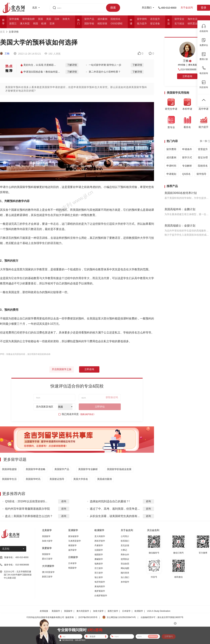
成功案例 (102, 19)
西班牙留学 (100, 541)
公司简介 (125, 536)
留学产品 (89, 19)
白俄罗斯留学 (101, 596)
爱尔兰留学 (47, 559)
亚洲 (52, 23)
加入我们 (125, 577)
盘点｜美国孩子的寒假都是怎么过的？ (29, 516)
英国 (40, 19)
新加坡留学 (73, 536)
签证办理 (203, 157)
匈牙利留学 (100, 582)
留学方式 (187, 157)
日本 (57, 19)
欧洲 (44, 23)
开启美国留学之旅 (62, 369)
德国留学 (99, 555)
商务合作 (125, 555)
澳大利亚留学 (48, 572)
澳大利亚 (25, 23)
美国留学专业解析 (88, 469)
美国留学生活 (9, 479)
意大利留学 (100, 536)
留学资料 (142, 19)
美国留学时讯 (33, 479)
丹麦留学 (99, 545)
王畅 (5, 53)
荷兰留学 (99, 573)
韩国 (36, 23)
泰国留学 (72, 545)
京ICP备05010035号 (88, 617)
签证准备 (155, 23)
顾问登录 (125, 573)
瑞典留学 (99, 564)
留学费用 (171, 149)
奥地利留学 (100, 586)
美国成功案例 (104, 479)
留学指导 (201, 174)
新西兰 (13, 23)
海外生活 (192, 19)
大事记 (124, 550)
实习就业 (179, 23)
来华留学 (125, 582)
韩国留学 (72, 568)
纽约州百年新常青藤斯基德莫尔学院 (27, 509)
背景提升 (203, 149)
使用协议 (125, 559)
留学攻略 (14, 19)
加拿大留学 (47, 541)
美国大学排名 (81, 479)
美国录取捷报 (9, 469)
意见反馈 (125, 545)
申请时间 (171, 166)
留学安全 (179, 19)
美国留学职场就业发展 (119, 469)
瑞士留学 (99, 577)
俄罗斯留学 (100, 591)
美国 (49, 19)
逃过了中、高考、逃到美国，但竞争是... (115, 509)
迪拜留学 (72, 550)
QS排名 (186, 174)
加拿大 (66, 19)
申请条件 (187, 149)
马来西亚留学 (75, 541)
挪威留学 (99, 559)
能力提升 (142, 23)
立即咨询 (89, 369)
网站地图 (125, 568)
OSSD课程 (117, 23)
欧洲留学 (139, 611)
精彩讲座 (102, 23)
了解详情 (72, 65)
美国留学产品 (62, 469)
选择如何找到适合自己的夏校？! (110, 501)
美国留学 (46, 536)
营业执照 (125, 564)
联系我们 (125, 541)
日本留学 (72, 563)
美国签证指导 (57, 479)
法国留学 (99, 550)
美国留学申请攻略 (36, 469)
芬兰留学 (99, 568)
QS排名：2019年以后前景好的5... (26, 501)
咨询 (64, 501)
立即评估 (100, 407)
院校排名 (115, 19)
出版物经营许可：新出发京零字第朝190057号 (162, 617)
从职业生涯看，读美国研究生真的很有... (115, 516)
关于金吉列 (187, 8)
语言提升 (155, 19)
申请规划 (171, 174)
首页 (2, 32)
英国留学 (46, 554)
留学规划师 (29, 19)
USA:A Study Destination (159, 611)
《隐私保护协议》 (87, 414)
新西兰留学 (47, 577)
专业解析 (187, 166)
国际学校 (89, 23)
